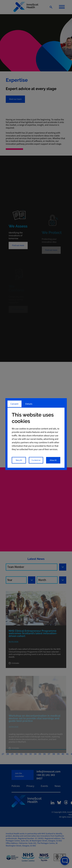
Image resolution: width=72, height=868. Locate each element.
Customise (36, 460)
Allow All (53, 460)
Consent (14, 404)
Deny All (19, 460)
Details (29, 404)
